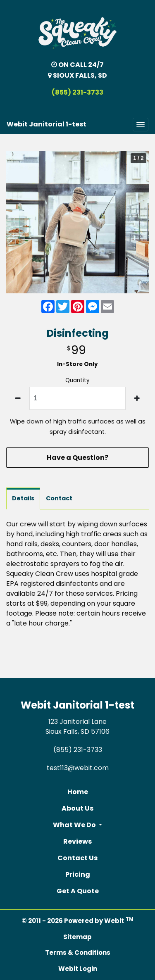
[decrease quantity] (18, 398)
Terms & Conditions (78, 953)
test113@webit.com (78, 768)
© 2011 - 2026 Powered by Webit (77, 921)
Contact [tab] (59, 498)
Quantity (77, 380)
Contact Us (77, 858)
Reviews (77, 841)
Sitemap (77, 937)
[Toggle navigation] (141, 125)
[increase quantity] (137, 398)
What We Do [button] (75, 825)
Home (78, 792)
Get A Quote (78, 891)
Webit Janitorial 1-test (46, 124)
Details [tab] (23, 498)
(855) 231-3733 (77, 92)
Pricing (78, 874)
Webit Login (78, 969)
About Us (77, 808)
